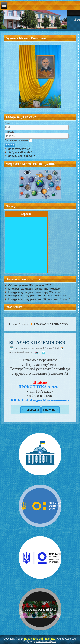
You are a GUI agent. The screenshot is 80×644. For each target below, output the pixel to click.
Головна (24, 324)
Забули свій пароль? (21, 156)
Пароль (9, 132)
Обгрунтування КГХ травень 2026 (30, 285)
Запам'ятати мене (16, 140)
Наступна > (50, 410)
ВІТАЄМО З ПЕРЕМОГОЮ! (37, 343)
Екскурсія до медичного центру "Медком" (35, 289)
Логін (8, 123)
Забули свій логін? (20, 152)
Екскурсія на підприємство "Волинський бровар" (39, 296)
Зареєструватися (19, 149)
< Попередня (31, 410)
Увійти (10, 145)
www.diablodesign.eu (46, 641)
